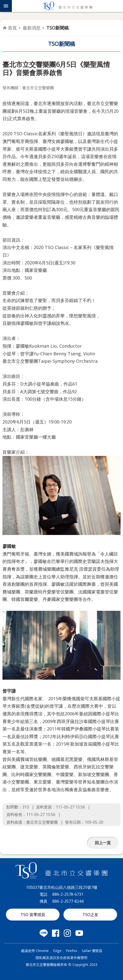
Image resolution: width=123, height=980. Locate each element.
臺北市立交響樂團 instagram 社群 (67, 933)
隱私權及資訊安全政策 (53, 958)
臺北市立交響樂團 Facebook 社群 (56, 933)
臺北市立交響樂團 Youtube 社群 (79, 933)
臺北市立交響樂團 (67, 6)
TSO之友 (90, 915)
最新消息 (32, 28)
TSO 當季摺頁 (33, 915)
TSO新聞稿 (58, 28)
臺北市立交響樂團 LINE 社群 (44, 933)
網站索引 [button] (6, 6)
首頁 (12, 28)
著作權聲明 (79, 958)
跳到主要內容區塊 (3, 3)
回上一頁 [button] (103, 843)
